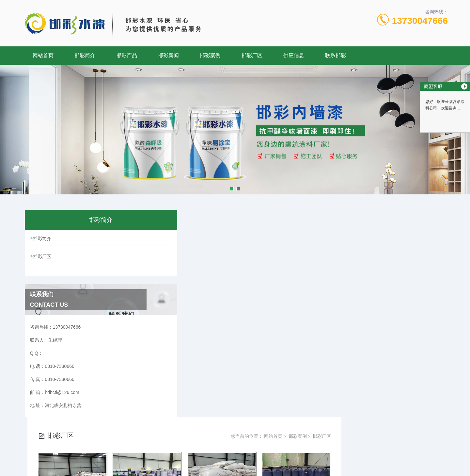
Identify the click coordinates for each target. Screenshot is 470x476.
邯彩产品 (127, 55)
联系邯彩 (336, 55)
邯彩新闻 (168, 55)
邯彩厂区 (252, 55)
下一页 (310, 392)
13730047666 (420, 21)
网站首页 (43, 55)
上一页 (272, 392)
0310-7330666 (213, 445)
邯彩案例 (210, 55)
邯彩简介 (85, 55)
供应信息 (294, 55)
